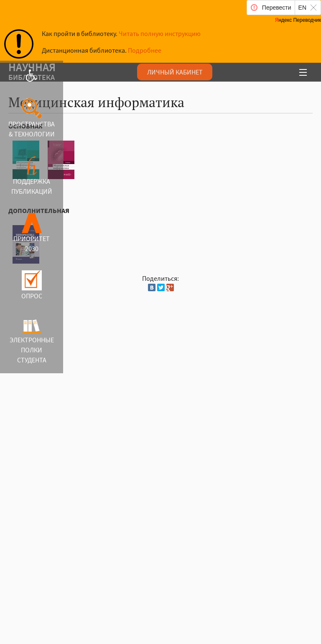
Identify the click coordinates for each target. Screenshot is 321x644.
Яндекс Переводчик (298, 20)
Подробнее (145, 50)
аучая (122, 73)
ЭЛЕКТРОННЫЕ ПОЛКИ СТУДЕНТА (32, 350)
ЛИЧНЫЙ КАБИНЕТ (175, 72)
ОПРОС (32, 296)
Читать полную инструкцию (160, 33)
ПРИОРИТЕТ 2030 (32, 244)
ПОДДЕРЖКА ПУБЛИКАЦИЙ (32, 186)
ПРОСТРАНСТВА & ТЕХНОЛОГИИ (32, 129)
